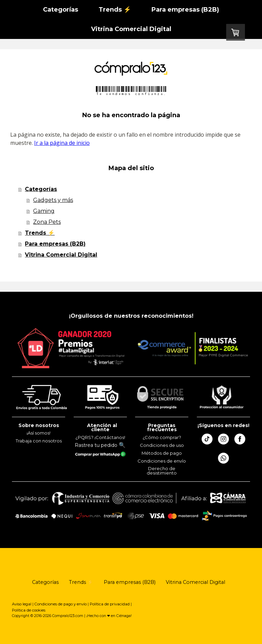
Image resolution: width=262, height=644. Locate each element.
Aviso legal (22, 604)
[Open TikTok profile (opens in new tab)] (207, 439)
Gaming (44, 211)
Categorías (61, 10)
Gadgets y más (53, 200)
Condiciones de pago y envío (61, 604)
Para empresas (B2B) (185, 10)
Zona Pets (47, 222)
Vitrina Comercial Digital (131, 29)
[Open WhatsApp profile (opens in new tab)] (223, 458)
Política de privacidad (110, 604)
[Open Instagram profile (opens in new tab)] (223, 439)
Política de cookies (29, 610)
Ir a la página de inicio (62, 143)
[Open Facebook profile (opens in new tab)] (240, 439)
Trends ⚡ (115, 10)
